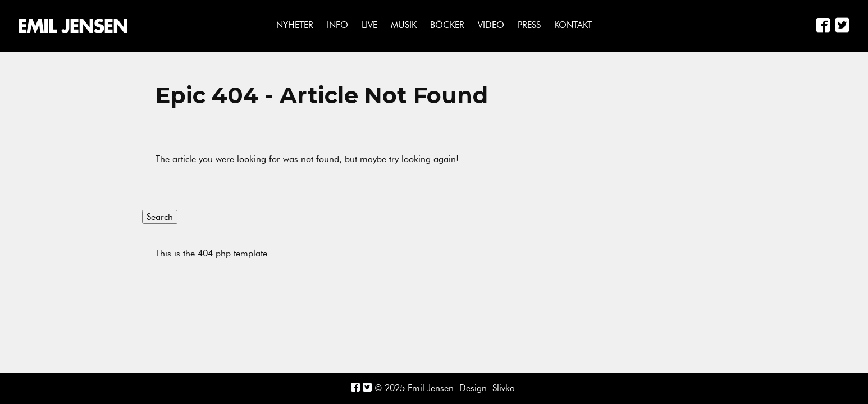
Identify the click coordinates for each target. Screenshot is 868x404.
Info (337, 25)
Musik (404, 25)
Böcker (447, 25)
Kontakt (573, 25)
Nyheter (295, 25)
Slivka (504, 388)
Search (160, 217)
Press (529, 25)
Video (491, 25)
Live (369, 25)
